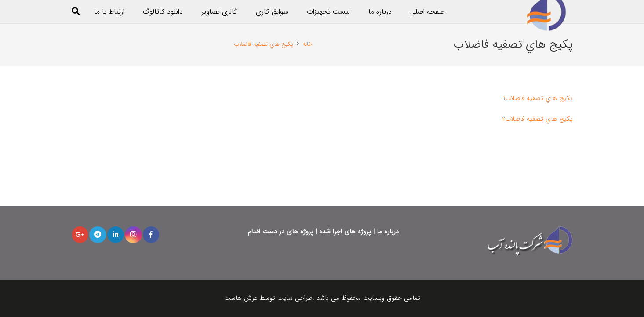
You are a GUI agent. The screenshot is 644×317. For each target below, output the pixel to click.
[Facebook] (151, 235)
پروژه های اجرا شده (345, 232)
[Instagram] (133, 235)
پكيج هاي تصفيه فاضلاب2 (537, 119)
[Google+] (80, 235)
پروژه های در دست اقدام (281, 232)
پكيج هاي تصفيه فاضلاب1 (538, 98)
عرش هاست (242, 298)
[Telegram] (98, 235)
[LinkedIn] (116, 235)
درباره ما (388, 232)
